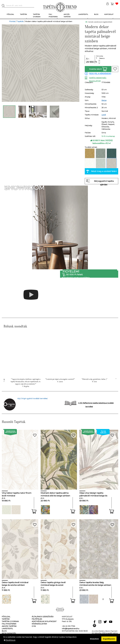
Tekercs (102, 58)
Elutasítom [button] (94, 639)
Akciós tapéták (9, 626)
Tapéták (20, 21)
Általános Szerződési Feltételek (43, 618)
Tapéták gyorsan (10, 621)
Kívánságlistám (39, 624)
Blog (4, 631)
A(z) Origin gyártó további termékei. (33, 399)
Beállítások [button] (10, 640)
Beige (104, 100)
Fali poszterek (9, 624)
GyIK (34, 626)
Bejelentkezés (9, 633)
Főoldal (12, 21)
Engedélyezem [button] (109, 639)
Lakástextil (7, 629)
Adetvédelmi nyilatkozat (44, 621)
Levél (104, 115)
